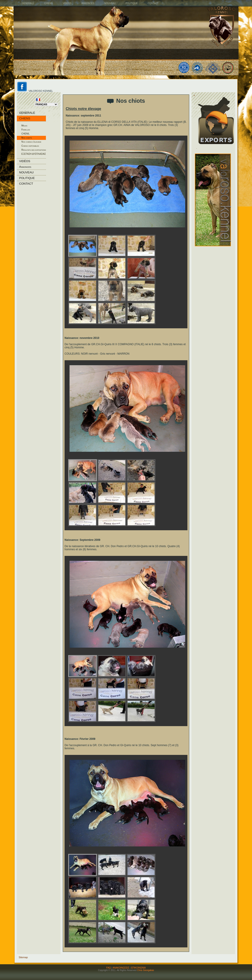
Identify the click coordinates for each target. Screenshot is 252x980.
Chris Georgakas (145, 970)
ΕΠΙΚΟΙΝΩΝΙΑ (138, 968)
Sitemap (23, 957)
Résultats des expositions (34, 150)
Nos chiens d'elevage (31, 142)
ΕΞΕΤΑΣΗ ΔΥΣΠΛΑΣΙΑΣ (34, 154)
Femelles (26, 130)
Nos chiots (27, 138)
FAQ (108, 968)
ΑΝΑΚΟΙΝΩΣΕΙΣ (121, 968)
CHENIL (26, 134)
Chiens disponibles (30, 146)
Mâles (24, 126)
